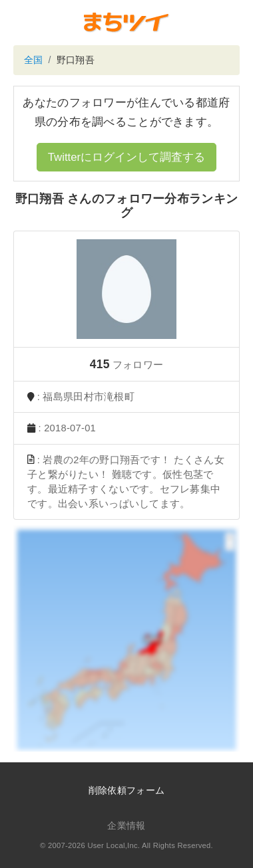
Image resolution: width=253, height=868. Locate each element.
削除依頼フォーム (126, 790)
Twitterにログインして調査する (126, 157)
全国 (34, 60)
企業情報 (126, 825)
